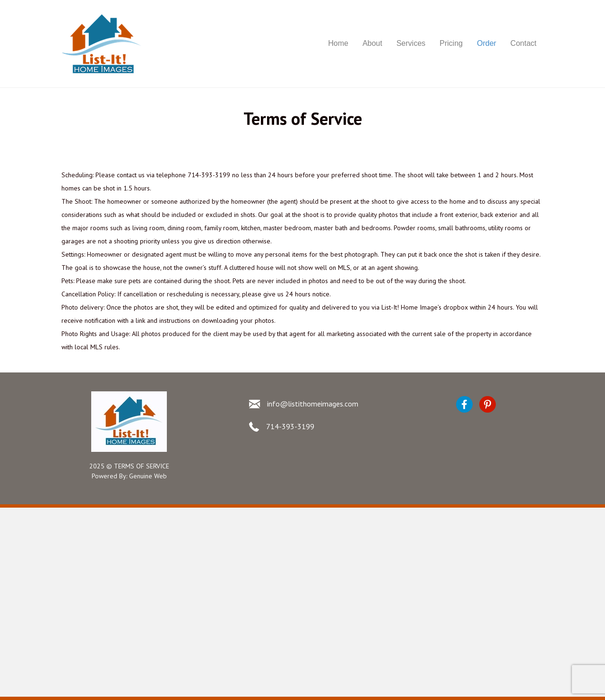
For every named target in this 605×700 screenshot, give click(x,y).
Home (338, 43)
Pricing (451, 43)
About (372, 43)
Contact (523, 43)
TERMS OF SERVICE (142, 466)
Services (411, 43)
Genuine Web (148, 476)
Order (487, 43)
